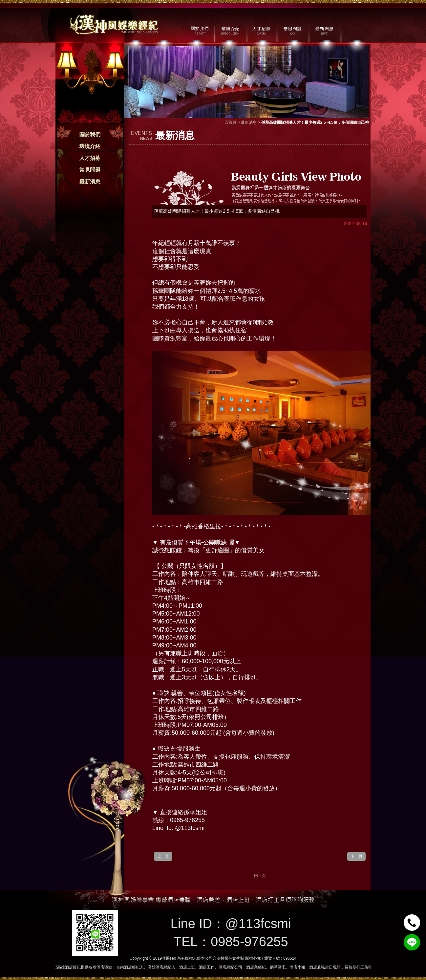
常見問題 (90, 170)
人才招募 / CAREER (261, 30)
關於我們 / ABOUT (199, 30)
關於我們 (90, 134)
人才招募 (90, 158)
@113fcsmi (258, 924)
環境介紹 (90, 146)
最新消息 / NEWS (324, 30)
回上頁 (260, 876)
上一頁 (163, 856)
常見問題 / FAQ (293, 30)
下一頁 (356, 856)
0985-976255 (249, 942)
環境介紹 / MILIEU (230, 30)
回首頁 (230, 122)
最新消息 (90, 182)
